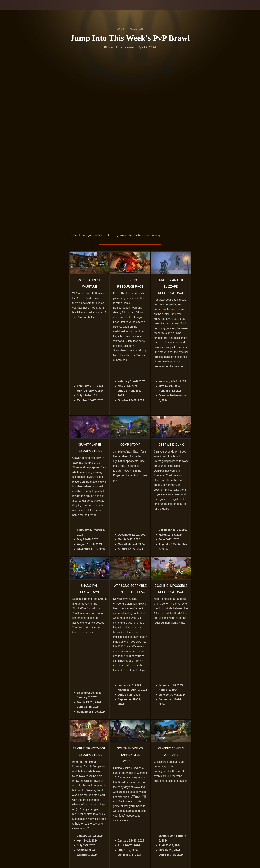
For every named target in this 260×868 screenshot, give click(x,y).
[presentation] (15, 9)
